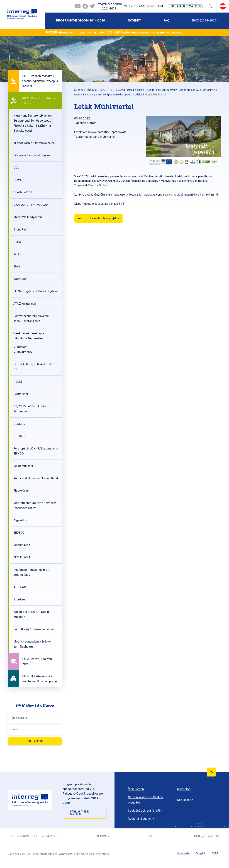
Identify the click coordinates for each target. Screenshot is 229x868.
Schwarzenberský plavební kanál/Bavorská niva (31, 318)
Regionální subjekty (141, 819)
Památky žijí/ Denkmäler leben (34, 629)
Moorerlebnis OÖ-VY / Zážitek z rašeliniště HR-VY (35, 505)
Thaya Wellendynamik (28, 217)
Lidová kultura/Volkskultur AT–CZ (34, 367)
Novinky (134, 20)
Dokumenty (25, 352)
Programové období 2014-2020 (81, 20)
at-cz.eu (79, 90)
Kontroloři (184, 789)
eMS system (147, 6)
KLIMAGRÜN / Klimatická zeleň (34, 143)
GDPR (215, 853)
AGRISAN (20, 587)
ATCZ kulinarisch (25, 304)
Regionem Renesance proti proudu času (31, 572)
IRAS (17, 266)
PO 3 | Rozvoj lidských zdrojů (37, 661)
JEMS (161, 6)
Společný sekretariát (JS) (145, 811)
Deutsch (223, 6)
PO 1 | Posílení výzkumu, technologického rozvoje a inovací (40, 81)
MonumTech (22, 545)
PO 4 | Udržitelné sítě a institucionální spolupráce (40, 679)
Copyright (201, 853)
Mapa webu (184, 853)
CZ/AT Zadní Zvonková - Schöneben (30, 409)
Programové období (109, 7)
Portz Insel (21, 394)
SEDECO (19, 533)
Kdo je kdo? (185, 800)
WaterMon (20, 279)
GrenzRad (20, 229)
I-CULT (18, 382)
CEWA (18, 180)
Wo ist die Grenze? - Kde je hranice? (31, 614)
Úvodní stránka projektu (105, 218)
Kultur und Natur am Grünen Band (36, 478)
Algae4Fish (21, 520)
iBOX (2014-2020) (205, 20)
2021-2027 (115, 32)
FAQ (166, 20)
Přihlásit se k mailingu (185, 6)
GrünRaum (20, 599)
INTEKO (19, 254)
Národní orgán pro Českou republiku (145, 800)
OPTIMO (19, 436)
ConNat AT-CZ (23, 192)
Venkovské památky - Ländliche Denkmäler (29, 336)
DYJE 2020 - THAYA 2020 (31, 205)
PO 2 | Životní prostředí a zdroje (39, 101)
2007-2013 (130, 6)
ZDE (121, 204)
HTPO (17, 242)
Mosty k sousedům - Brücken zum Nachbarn (33, 644)
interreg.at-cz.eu (171, 32)
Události (23, 347)
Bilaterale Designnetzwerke (32, 155)
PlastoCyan (21, 490)
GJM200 (19, 424)
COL (16, 168)
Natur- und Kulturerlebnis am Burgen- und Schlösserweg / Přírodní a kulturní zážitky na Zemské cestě (33, 123)
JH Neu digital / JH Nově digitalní (36, 291)
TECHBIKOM (22, 557)
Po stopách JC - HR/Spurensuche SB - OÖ (36, 451)
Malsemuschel (23, 466)
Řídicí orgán (136, 789)
